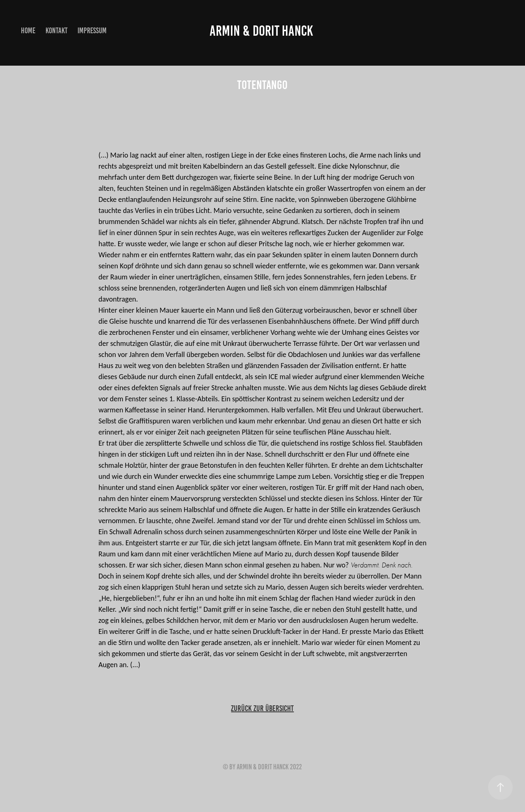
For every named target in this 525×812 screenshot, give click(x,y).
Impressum (92, 31)
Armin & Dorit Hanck (262, 31)
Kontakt (57, 31)
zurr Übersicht (262, 708)
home (28, 31)
